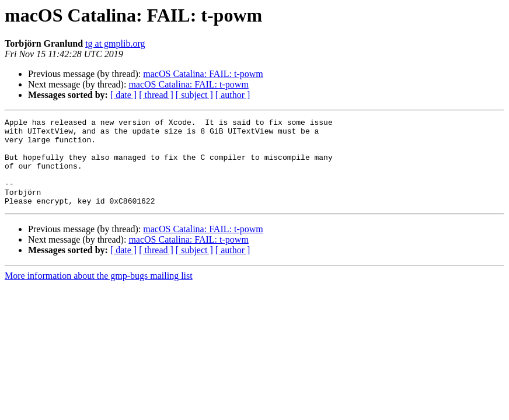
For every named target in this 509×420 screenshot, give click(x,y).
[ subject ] (194, 95)
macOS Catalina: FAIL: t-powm (203, 74)
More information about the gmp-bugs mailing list (99, 293)
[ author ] (233, 95)
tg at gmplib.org (115, 43)
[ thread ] (156, 95)
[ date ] (123, 95)
